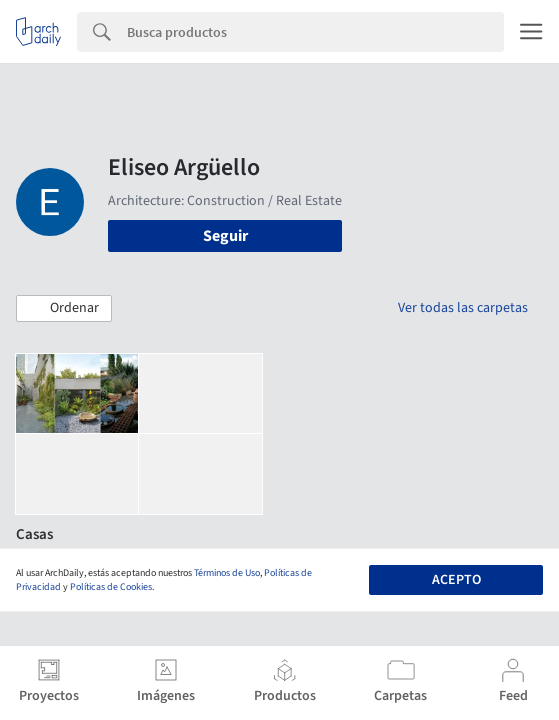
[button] (64, 309)
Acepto (456, 580)
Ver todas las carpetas (463, 308)
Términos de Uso (227, 573)
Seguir (225, 236)
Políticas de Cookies (111, 587)
